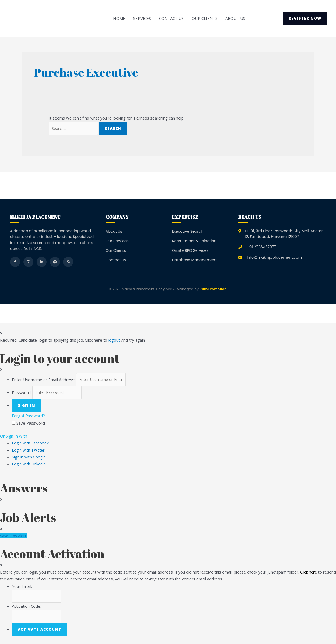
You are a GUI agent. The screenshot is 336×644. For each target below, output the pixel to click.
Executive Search (188, 232)
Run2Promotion (213, 290)
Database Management (194, 261)
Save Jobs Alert (14, 537)
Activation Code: (27, 608)
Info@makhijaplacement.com (274, 258)
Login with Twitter (30, 451)
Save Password (31, 424)
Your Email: (22, 588)
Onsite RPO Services (190, 251)
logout (114, 341)
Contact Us (171, 18)
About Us (235, 18)
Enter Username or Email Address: (44, 380)
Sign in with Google (29, 458)
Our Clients (204, 18)
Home (119, 18)
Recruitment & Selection (194, 241)
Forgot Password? (29, 417)
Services (142, 18)
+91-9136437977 (261, 247)
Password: (22, 394)
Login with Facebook (32, 444)
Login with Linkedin (31, 465)
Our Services (117, 241)
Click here (309, 573)
